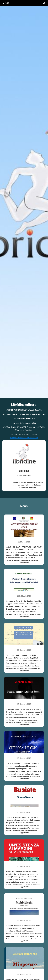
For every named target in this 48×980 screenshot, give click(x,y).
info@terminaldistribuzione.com (24, 437)
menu (6, 3)
